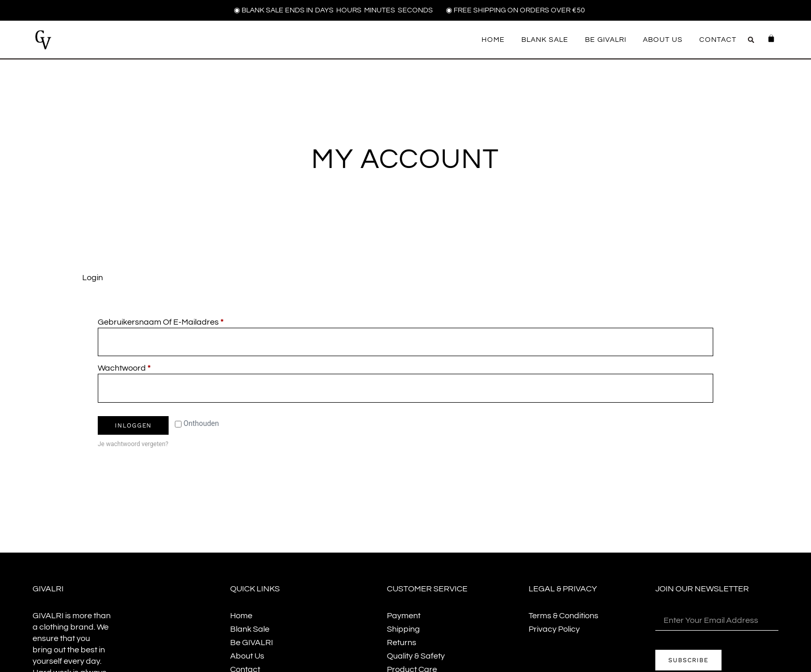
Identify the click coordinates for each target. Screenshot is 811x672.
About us (663, 40)
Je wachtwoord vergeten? (133, 445)
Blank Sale (545, 40)
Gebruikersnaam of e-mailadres (173, 321)
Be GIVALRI (606, 40)
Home (493, 40)
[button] (751, 40)
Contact (718, 40)
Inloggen (133, 426)
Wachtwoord (137, 368)
